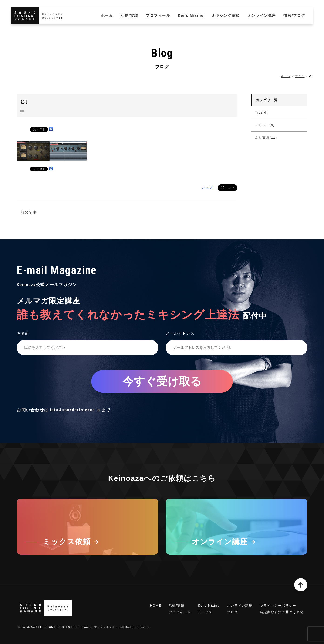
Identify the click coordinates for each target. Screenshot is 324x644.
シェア (208, 187)
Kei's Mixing (191, 16)
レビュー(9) (265, 125)
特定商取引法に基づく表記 (282, 612)
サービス (205, 612)
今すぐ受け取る (162, 381)
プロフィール (158, 16)
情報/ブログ (294, 16)
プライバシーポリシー (278, 606)
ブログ (300, 76)
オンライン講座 (262, 16)
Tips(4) (261, 112)
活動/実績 (129, 16)
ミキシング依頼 (226, 16)
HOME (155, 606)
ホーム (107, 16)
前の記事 (29, 212)
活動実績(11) (266, 138)
